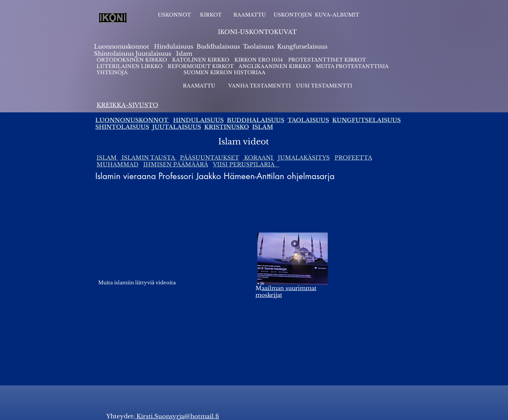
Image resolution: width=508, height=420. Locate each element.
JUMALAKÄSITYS (304, 158)
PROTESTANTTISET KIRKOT (327, 60)
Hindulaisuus (173, 47)
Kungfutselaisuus (302, 47)
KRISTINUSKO (227, 127)
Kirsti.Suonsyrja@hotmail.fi (177, 416)
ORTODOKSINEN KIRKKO (132, 60)
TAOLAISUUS (308, 120)
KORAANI (259, 158)
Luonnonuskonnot (122, 47)
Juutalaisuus (153, 54)
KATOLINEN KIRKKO (201, 60)
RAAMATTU (250, 15)
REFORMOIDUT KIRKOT (201, 66)
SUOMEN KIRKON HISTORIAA (224, 72)
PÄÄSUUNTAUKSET (210, 158)
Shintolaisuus (115, 54)
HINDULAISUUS (198, 120)
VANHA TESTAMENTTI (260, 86)
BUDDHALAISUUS (256, 120)
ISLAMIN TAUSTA (148, 158)
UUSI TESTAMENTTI (324, 86)
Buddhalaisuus (218, 47)
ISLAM (263, 127)
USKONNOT (174, 15)
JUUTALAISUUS (177, 127)
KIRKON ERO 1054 (259, 60)
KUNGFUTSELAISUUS (366, 120)
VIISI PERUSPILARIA (246, 165)
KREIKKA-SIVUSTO (127, 105)
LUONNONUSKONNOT (133, 120)
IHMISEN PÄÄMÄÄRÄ (176, 165)
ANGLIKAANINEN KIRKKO (275, 66)
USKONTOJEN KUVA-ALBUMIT (316, 15)
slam (185, 54)
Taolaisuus (258, 47)
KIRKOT (212, 15)
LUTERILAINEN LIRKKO (130, 66)
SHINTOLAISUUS (122, 127)
